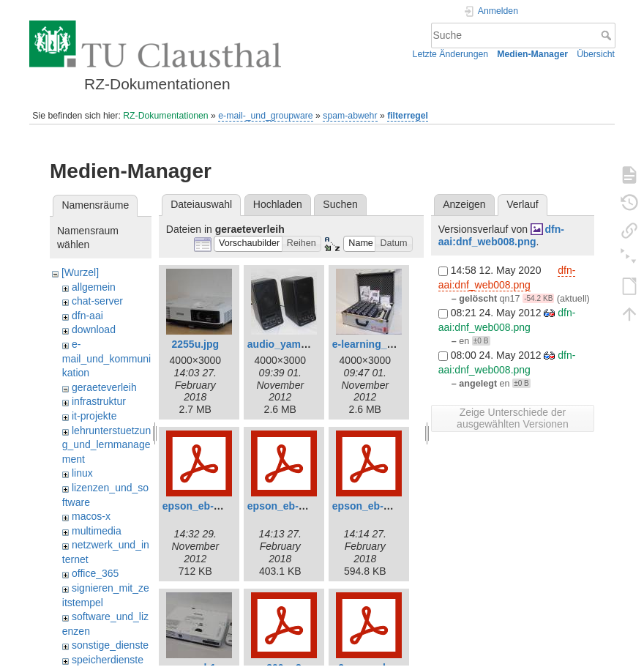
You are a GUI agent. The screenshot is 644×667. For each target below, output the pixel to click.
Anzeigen (464, 204)
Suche (608, 35)
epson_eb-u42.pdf (376, 506)
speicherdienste (108, 660)
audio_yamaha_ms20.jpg (308, 344)
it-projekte (94, 416)
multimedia (97, 531)
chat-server (97, 301)
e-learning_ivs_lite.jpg (386, 344)
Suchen (340, 204)
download (94, 329)
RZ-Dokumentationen (165, 116)
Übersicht (596, 54)
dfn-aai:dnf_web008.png (501, 235)
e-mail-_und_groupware (265, 116)
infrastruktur (99, 401)
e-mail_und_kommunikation (106, 358)
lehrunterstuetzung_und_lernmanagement (106, 445)
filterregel (408, 116)
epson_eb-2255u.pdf (297, 506)
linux (82, 473)
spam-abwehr (350, 116)
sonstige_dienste (110, 645)
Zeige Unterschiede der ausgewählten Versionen (513, 418)
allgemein (94, 287)
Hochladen (278, 204)
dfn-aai (87, 316)
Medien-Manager (532, 54)
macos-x (91, 516)
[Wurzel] (80, 272)
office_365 (95, 573)
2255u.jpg (196, 344)
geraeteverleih (104, 387)
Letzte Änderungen (451, 54)
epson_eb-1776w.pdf (213, 506)
